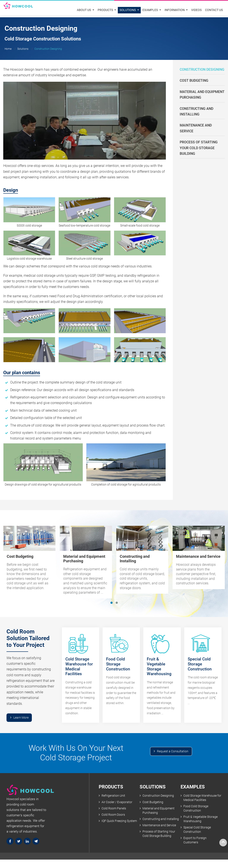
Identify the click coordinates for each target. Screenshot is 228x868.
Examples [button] (150, 10)
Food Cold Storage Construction (196, 809)
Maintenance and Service (196, 128)
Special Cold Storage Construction (197, 830)
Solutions (23, 49)
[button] (112, 603)
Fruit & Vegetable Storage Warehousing (201, 820)
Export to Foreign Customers (195, 841)
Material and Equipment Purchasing (202, 95)
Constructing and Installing (196, 111)
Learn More (21, 718)
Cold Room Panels (114, 809)
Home (8, 49)
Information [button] (175, 10)
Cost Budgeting (194, 81)
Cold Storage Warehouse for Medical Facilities (202, 798)
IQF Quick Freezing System (119, 822)
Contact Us (214, 10)
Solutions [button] (128, 10)
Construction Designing (202, 70)
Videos (196, 10)
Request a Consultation (173, 752)
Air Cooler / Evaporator (117, 803)
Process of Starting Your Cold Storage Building (199, 148)
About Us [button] (84, 10)
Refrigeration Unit (113, 796)
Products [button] (105, 10)
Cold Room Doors (113, 815)
